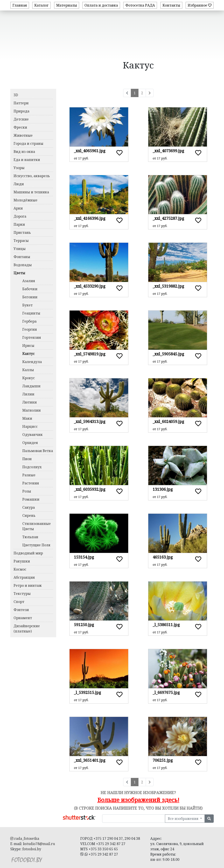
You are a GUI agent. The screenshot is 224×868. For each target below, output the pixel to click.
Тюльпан (30, 537)
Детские (21, 119)
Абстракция (24, 577)
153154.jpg (84, 557)
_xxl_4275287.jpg (168, 218)
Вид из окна (24, 152)
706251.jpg (163, 760)
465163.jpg (163, 557)
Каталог (41, 5)
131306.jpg (163, 489)
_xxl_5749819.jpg (90, 354)
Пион (27, 459)
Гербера (29, 321)
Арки (18, 208)
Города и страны (28, 143)
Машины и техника (31, 192)
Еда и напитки (27, 160)
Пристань (22, 232)
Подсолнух (32, 467)
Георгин (30, 329)
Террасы (21, 241)
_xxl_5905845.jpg (168, 354)
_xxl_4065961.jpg (90, 151)
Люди (19, 184)
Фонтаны (22, 257)
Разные (29, 475)
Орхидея (30, 443)
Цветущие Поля (36, 545)
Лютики (30, 402)
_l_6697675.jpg (166, 692)
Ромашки (31, 499)
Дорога (20, 216)
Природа (21, 111)
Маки (27, 418)
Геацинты (31, 313)
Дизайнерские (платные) (27, 629)
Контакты (171, 5)
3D (16, 95)
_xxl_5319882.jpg (168, 286)
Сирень (29, 515)
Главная (20, 5)
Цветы (19, 273)
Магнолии (31, 410)
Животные (23, 135)
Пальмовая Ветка (38, 451)
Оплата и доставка (101, 5)
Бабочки (30, 289)
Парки (19, 224)
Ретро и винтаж (28, 585)
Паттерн (21, 103)
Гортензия (32, 337)
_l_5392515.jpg (87, 692)
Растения (31, 483)
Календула (32, 362)
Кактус (28, 354)
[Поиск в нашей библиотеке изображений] (134, 819)
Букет (27, 305)
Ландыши (31, 386)
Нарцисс (30, 426)
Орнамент (23, 618)
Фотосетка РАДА (140, 5)
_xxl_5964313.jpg (90, 421)
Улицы (20, 249)
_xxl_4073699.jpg (168, 151)
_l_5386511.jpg (166, 625)
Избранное (200, 5)
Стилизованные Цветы (37, 526)
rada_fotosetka (25, 838)
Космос (20, 569)
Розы (27, 491)
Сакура (29, 507)
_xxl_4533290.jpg (90, 286)
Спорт (19, 602)
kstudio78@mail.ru (39, 844)
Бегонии (30, 297)
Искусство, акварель (32, 176)
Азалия (29, 281)
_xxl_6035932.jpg (90, 489)
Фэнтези (21, 610)
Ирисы (28, 346)
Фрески (20, 127)
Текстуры (22, 594)
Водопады (23, 265)
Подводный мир (28, 553)
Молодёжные (25, 200)
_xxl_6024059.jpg (168, 421)
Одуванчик (32, 435)
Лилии (28, 394)
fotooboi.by (32, 849)
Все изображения (184, 819)
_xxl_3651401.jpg (90, 760)
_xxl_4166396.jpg (90, 218)
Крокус (29, 378)
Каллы (28, 370)
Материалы (67, 5)
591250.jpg (84, 625)
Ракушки (22, 561)
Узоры (19, 168)
